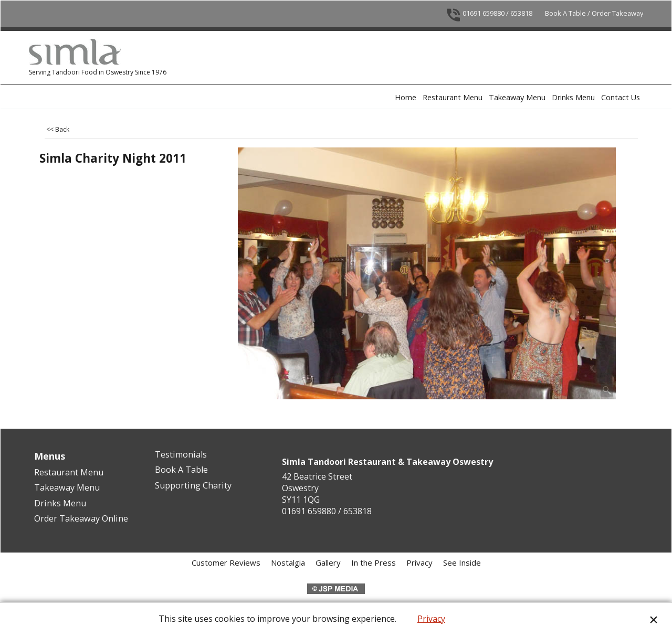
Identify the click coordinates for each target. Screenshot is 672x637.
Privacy (431, 619)
